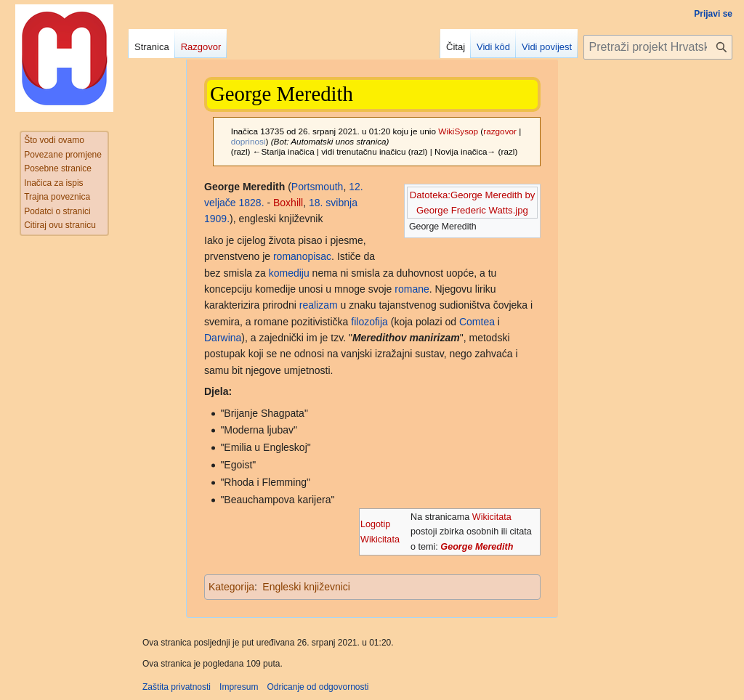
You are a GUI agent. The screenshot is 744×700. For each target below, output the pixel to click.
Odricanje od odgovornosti (318, 687)
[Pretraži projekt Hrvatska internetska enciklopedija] (658, 47)
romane (412, 289)
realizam (319, 305)
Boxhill (288, 203)
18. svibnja (333, 203)
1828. (251, 203)
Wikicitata (492, 517)
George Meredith (477, 547)
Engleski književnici (306, 587)
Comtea (477, 322)
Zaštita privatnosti (177, 687)
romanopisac (302, 256)
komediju (289, 273)
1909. (217, 219)
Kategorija (231, 587)
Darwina (223, 338)
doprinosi (248, 141)
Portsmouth (318, 187)
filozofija (369, 322)
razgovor (500, 131)
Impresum (239, 687)
